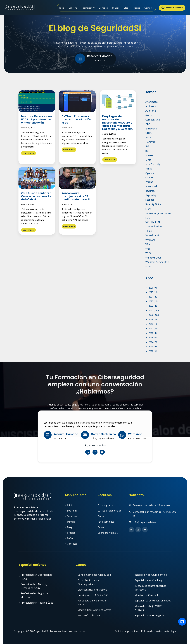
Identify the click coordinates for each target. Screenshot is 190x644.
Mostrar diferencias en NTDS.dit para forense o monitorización (36, 119)
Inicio (62, 8)
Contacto (149, 8)
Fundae (116, 8)
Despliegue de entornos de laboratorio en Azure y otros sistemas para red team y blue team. (117, 123)
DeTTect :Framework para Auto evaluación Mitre (76, 119)
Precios (136, 8)
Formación (88, 8)
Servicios (103, 8)
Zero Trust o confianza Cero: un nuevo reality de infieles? (36, 196)
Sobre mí (73, 8)
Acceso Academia (172, 8)
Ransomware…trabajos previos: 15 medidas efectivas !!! (76, 196)
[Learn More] (95, 59)
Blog (126, 8)
